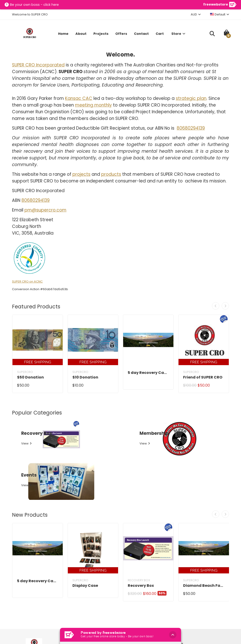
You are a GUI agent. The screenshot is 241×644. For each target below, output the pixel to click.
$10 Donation (85, 377)
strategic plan (191, 98)
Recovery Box (141, 531)
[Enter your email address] (179, 618)
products (111, 174)
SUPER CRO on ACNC (27, 282)
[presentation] (217, 306)
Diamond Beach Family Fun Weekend (204, 531)
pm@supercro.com (45, 210)
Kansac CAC (79, 98)
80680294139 (191, 128)
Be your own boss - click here (35, 5)
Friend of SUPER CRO (203, 377)
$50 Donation (30, 377)
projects (81, 174)
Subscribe (213, 617)
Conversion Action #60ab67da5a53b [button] (40, 289)
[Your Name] (191, 605)
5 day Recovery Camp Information (148, 373)
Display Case (85, 531)
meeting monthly (93, 105)
